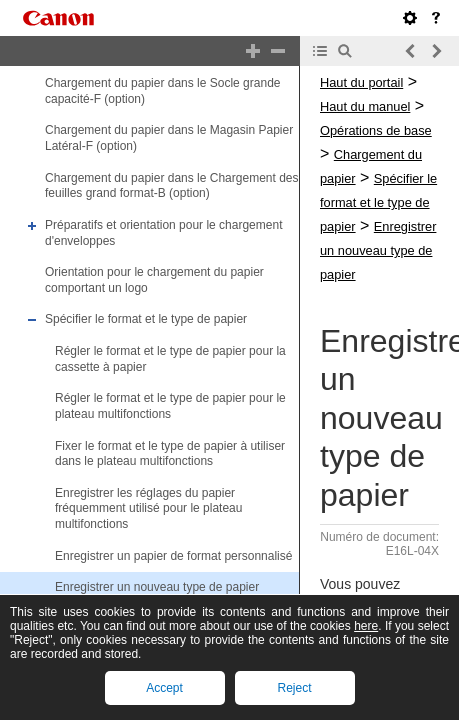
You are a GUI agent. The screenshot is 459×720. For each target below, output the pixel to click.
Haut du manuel (365, 106)
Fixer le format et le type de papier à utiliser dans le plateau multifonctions (170, 454)
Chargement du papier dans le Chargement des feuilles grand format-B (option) (172, 186)
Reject (294, 688)
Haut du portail (361, 82)
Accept (164, 688)
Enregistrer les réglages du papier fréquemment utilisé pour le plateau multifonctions (148, 508)
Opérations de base (376, 130)
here (366, 626)
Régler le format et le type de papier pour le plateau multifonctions (170, 406)
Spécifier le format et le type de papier (146, 320)
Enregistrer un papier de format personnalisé (173, 556)
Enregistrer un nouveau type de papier (157, 587)
